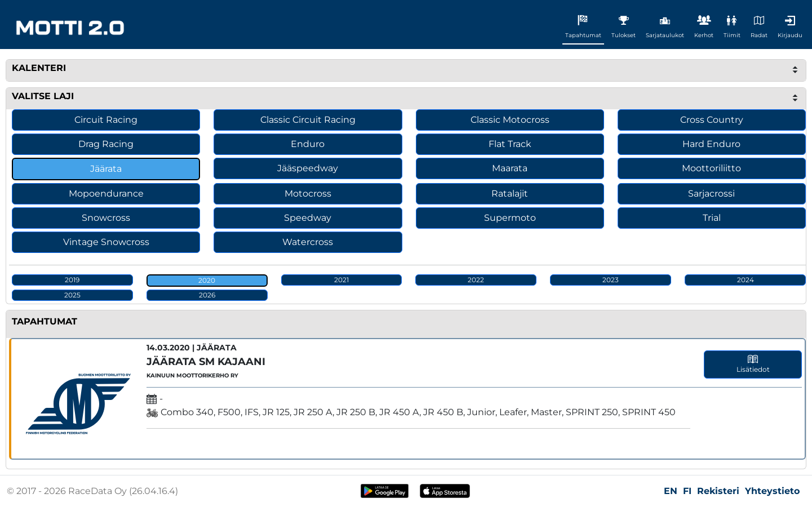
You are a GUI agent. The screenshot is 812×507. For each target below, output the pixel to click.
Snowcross (106, 218)
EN (671, 491)
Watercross (308, 242)
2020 (207, 280)
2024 (746, 280)
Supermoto (510, 218)
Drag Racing (106, 144)
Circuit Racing (106, 120)
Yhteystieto (772, 491)
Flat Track (510, 144)
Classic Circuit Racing (308, 120)
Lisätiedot (753, 364)
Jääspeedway (308, 168)
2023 (611, 280)
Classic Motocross (510, 120)
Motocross (308, 194)
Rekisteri (718, 491)
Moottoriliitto (711, 168)
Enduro (308, 144)
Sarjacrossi (711, 194)
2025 (72, 295)
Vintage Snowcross (106, 242)
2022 (476, 280)
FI (687, 491)
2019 (72, 280)
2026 (207, 295)
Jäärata (106, 169)
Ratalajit (510, 194)
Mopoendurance (106, 194)
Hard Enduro (711, 144)
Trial (712, 218)
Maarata (510, 168)
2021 (341, 280)
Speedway (308, 218)
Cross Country (712, 120)
